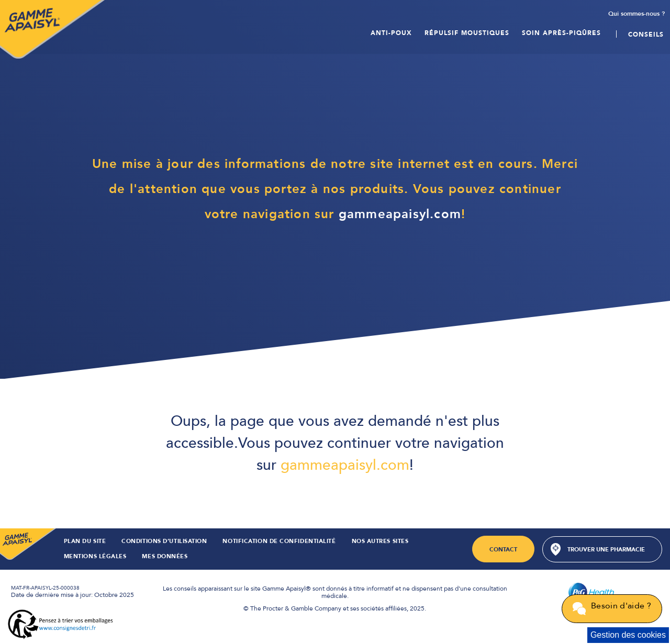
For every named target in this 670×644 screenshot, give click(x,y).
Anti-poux (391, 30)
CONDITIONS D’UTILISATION (164, 542)
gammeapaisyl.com (400, 214)
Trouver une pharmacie (606, 550)
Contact (503, 550)
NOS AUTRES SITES (380, 542)
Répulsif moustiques (467, 30)
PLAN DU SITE (85, 542)
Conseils (646, 30)
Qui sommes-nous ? (636, 14)
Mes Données (165, 557)
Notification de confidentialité (279, 542)
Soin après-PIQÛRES (561, 30)
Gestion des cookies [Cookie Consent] (628, 635)
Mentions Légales (95, 557)
